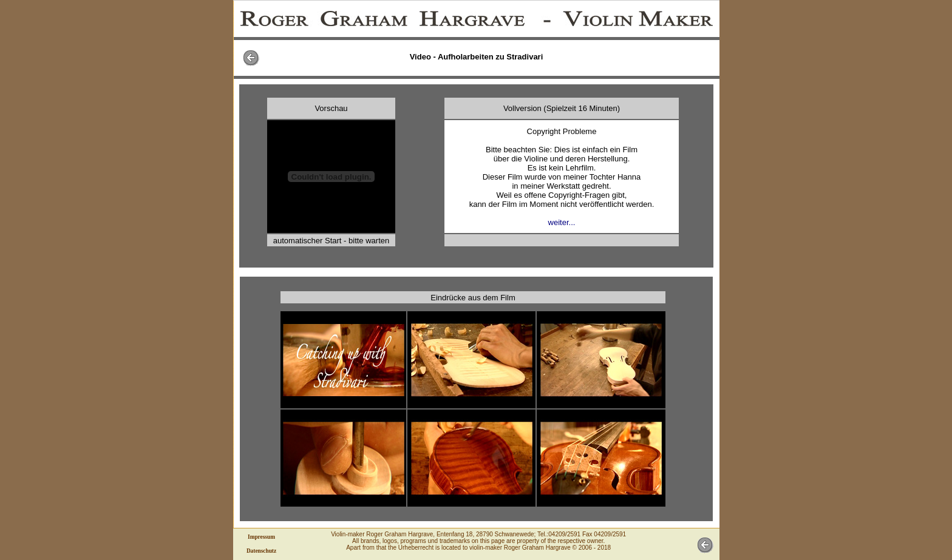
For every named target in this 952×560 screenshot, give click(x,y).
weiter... (562, 222)
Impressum (261, 537)
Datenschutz (261, 551)
